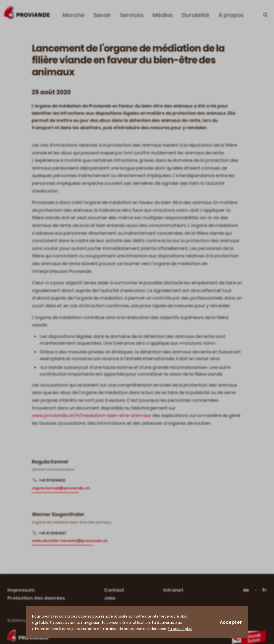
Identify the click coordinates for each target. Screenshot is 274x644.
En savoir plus (180, 629)
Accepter (231, 622)
